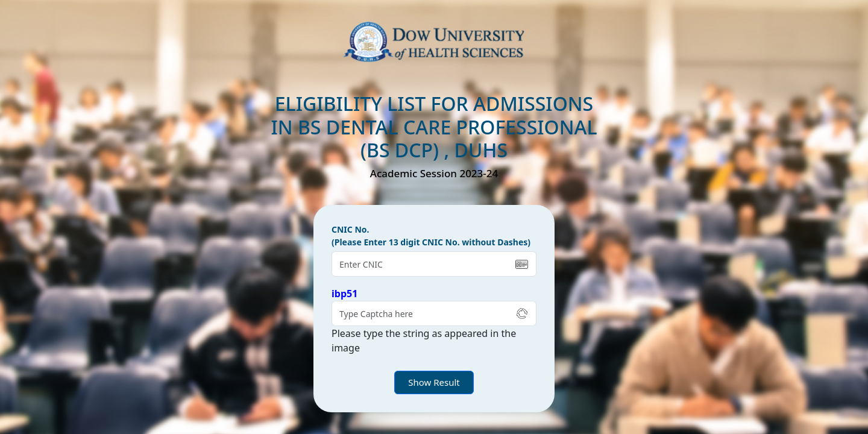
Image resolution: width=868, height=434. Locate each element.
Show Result (434, 382)
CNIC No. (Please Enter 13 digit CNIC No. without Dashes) (431, 236)
